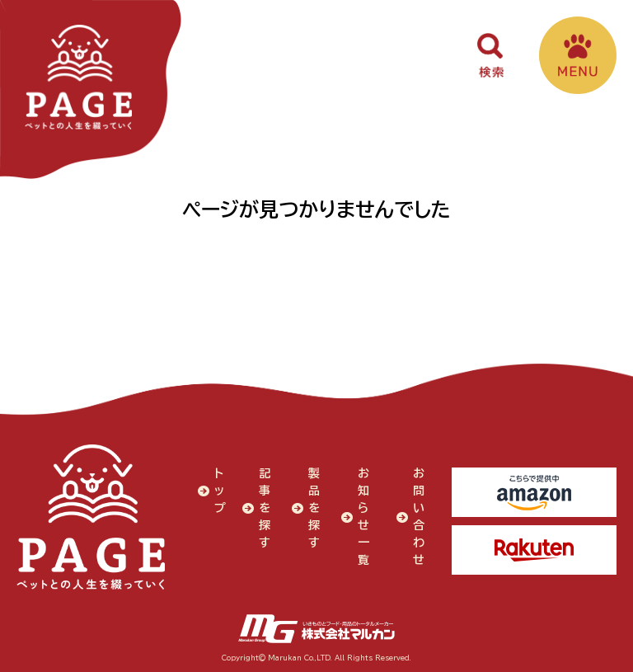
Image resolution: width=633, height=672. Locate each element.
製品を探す (314, 508)
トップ (220, 491)
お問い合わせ (419, 517)
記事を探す (265, 508)
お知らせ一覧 (363, 517)
